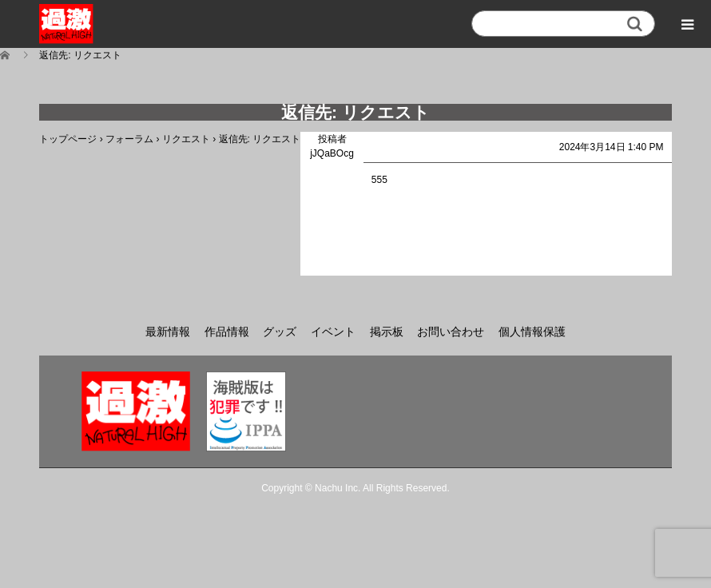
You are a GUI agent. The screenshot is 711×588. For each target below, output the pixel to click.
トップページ (68, 139)
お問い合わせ (451, 332)
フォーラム (129, 139)
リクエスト (186, 139)
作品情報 (227, 332)
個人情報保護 (532, 332)
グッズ (280, 332)
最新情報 (168, 332)
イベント (333, 332)
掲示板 (387, 332)
